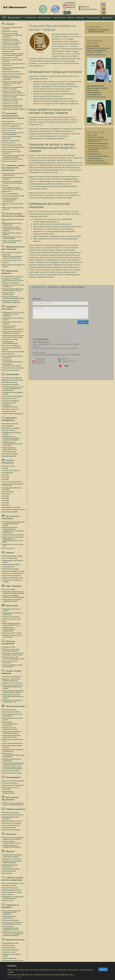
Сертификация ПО (9, 403)
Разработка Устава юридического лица (10, 728)
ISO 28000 (6, 505)
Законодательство (95, 154)
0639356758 (71, 7)
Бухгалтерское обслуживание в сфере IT (14, 266)
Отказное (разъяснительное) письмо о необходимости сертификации (13, 388)
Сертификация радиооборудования (10, 342)
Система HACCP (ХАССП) (11, 470)
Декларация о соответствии (13, 380)
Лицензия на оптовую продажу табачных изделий (14, 96)
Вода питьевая (93, 152)
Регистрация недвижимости (13, 743)
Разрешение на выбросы (12, 564)
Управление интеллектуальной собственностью (14, 174)
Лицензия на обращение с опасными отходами (12, 44)
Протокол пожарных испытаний (10, 662)
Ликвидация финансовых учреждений (12, 760)
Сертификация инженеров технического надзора (12, 856)
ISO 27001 (6, 496)
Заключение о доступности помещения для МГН (12, 600)
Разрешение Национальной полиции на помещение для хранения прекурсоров (13, 934)
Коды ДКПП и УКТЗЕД (10, 339)
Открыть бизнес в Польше (12, 773)
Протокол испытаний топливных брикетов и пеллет (14, 658)
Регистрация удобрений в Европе (12, 349)
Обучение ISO (7, 873)
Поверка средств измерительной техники (12, 842)
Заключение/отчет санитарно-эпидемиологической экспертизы (14, 314)
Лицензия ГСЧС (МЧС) (10, 57)
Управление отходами (11, 569)
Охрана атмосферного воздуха (14, 571)
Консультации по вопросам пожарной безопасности (13, 923)
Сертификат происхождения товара (13, 393)
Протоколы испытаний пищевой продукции (11, 650)
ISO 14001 (6, 475)
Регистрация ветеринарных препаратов (13, 357)
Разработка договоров (11, 812)
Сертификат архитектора (12, 859)
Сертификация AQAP (10, 512)
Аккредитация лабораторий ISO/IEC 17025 (13, 485)
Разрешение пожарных (11, 920)
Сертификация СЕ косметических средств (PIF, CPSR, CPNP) (13, 444)
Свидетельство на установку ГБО (13, 545)
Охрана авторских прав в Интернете (12, 152)
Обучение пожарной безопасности (10, 866)
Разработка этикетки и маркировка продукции (11, 301)
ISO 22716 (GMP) (8, 492)
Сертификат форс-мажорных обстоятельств (13, 750)
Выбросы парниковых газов (13, 578)
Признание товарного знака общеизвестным (98, 140)
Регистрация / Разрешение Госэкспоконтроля (12, 701)
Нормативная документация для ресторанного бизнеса (13, 290)
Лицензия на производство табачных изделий (13, 88)
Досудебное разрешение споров (11, 955)
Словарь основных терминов (98, 156)
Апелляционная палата (11, 149)
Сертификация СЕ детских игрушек (12, 433)
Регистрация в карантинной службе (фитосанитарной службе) (13, 687)
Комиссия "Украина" (10, 161)
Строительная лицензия (11, 47)
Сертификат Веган (9, 411)
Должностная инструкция (12, 823)
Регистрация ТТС (9, 548)
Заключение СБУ (9, 354)
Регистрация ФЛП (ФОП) (11, 712)
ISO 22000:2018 (8, 473)
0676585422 (71, 3)
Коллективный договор (11, 825)
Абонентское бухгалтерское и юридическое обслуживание (13, 804)
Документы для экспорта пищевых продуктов (12, 680)
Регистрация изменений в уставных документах (12, 732)
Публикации (107, 18)
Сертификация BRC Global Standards (12, 489)
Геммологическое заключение (14, 368)
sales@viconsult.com (89, 9)
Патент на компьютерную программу (12, 137)
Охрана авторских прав (11, 140)
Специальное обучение (11, 617)
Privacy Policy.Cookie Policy (12, 260)
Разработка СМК (9, 466)
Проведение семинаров (11, 869)
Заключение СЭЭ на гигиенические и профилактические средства (13, 328)
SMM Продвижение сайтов (12, 892)
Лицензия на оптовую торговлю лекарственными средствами (13, 35)
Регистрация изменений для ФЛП (13, 740)
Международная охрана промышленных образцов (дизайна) (12, 229)
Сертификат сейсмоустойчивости (10, 406)
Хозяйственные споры (11, 943)
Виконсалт (14, 18)
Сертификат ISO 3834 (10, 454)
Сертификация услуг (10, 382)
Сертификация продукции (12, 378)
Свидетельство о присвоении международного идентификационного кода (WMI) (13, 540)
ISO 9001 (5, 468)
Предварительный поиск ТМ (13, 124)
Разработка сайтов (10, 885)
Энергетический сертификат (13, 414)
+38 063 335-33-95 (94, 95)
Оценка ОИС (7, 191)
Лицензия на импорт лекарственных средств (11, 40)
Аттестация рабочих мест (12, 619)
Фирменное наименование (98, 143)
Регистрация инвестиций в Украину (12, 746)
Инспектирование (9, 871)
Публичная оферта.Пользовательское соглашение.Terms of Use (12, 256)
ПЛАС (5, 621)
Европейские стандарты (11, 428)
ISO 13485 (6, 477)
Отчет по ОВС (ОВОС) (10, 558)
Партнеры (81, 18)
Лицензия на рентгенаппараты (14, 74)
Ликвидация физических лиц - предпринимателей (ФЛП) (14, 764)
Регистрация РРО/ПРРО (11, 771)
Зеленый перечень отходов (12, 556)
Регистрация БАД (9, 589)
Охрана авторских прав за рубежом (12, 234)
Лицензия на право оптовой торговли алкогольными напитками (13, 83)
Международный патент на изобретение (12, 224)
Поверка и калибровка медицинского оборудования (13, 596)
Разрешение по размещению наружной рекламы (13, 897)
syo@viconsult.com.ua (96, 55)
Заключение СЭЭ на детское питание (13, 323)
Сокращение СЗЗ (9, 567)
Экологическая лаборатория (13, 573)
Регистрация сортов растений (13, 352)
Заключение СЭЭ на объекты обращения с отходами (13, 332)
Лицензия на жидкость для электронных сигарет (12, 100)
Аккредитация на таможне (12, 683)
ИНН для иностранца (10, 783)
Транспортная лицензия (11, 71)
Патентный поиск (9, 130)
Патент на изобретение (11, 126)
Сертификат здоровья (11, 409)
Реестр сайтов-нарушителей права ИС (13, 208)
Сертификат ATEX (9, 430)
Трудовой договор (9, 827)
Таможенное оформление (12, 677)
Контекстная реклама (10, 888)
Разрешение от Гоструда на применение (13, 614)
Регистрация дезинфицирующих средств (13, 361)
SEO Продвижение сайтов (12, 890)
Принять (103, 969)
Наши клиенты (59, 18)
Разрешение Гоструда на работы (12, 610)
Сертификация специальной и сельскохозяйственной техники (14, 524)
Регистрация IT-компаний (12, 252)
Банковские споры (9, 948)
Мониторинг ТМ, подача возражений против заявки (13, 188)
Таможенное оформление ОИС (14, 196)
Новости (71, 18)
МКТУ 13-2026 (93, 135)
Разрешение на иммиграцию (13, 785)
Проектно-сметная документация (9, 917)
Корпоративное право (11, 950)
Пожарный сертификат (11, 384)
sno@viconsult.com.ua (96, 97)
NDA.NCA (6, 262)
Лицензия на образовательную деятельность (14, 64)
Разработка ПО (8, 901)
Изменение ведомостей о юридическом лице (12, 736)
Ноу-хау (5, 185)
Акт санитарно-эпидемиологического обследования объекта (11, 928)
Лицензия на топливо (10, 103)
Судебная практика (10, 958)
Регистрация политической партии (13, 719)
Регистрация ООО (9, 710)
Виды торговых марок (96, 137)
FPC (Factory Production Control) (14, 510)
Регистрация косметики (11, 370)
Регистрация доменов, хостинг (14, 883)
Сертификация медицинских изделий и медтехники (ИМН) (13, 592)
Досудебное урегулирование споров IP (13, 178)
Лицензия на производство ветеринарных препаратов (13, 106)
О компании (31, 18)
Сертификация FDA (10, 456)
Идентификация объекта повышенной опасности (12, 624)
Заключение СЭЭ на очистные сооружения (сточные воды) (13, 336)
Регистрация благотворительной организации (10, 724)
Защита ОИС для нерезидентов (14, 147)
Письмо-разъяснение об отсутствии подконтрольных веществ (13, 696)
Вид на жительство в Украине (13, 781)
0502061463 (71, 5)
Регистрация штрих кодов (12, 145)
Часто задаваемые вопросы (98, 163)
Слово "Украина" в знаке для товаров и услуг (98, 149)
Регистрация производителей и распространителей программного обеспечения (14, 157)
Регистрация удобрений (11, 345)
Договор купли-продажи (11, 830)
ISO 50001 (6, 498)
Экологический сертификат (13, 396)
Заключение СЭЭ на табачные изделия (13, 319)
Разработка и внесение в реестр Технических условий (13, 280)
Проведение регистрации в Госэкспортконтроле (99, 31)
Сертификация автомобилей (13, 535)
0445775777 (85, 7)
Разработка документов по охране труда (12, 636)
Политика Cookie (15, 977)
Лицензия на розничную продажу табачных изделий (13, 92)
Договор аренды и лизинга (12, 821)
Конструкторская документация (9, 294)
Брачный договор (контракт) (13, 815)
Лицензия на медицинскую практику (12, 28)
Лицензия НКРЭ (8, 51)
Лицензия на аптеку (10, 31)
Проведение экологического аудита (13, 561)
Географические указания (97, 146)
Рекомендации (93, 18)
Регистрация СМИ (9, 143)
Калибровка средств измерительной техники (12, 846)
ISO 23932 (6, 503)
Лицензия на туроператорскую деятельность (14, 68)
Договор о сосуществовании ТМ (13, 204)
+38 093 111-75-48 (94, 52)
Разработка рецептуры (11, 283)
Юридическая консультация (13, 960)
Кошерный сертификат (11, 401)
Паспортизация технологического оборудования (9, 629)
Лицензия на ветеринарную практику (13, 61)
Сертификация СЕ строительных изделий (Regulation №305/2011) (11, 438)
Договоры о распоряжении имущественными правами (13, 182)
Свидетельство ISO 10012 (12, 507)
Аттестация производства (12, 482)
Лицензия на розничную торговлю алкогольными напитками (12, 78)
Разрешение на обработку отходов (12, 581)
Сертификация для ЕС (10, 424)
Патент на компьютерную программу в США (12, 241)
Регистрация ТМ (8, 121)
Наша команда (44, 18)
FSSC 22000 (6, 494)
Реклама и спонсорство (96, 161)
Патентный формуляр (10, 194)
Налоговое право (9, 952)
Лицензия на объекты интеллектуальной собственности (11, 200)
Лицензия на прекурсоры (12, 49)
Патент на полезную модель (13, 128)
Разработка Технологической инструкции (13, 286)
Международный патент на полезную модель (12, 238)
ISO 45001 (6, 479)
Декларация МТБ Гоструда (12, 633)
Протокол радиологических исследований (13, 666)
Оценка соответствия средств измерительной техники (13, 838)
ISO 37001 (6, 501)
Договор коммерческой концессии (11, 818)
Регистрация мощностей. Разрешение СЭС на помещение (12, 912)
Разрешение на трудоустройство (9, 792)
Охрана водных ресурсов (12, 575)
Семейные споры (9, 945)
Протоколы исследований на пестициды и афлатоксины (13, 654)
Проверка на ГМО (9, 647)
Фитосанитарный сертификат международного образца (14, 692)
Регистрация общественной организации (13, 715)
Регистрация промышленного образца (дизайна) (13, 133)
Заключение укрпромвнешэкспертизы (12, 365)
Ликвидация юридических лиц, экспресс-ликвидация (12, 768)
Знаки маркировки (95, 158)
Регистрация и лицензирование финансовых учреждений (14, 755)
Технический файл (9, 452)
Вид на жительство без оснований (11, 788)
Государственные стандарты (13, 276)
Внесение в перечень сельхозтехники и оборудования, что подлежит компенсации (13, 530)
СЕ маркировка (8, 426)
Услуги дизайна (8, 894)
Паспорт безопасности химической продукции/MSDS (14, 297)
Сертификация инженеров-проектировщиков (12, 862)
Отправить (83, 322)
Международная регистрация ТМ (13, 220)
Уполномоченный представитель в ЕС (10, 449)
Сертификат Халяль (10, 398)
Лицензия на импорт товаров (14, 109)
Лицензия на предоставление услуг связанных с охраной (13, 54)
